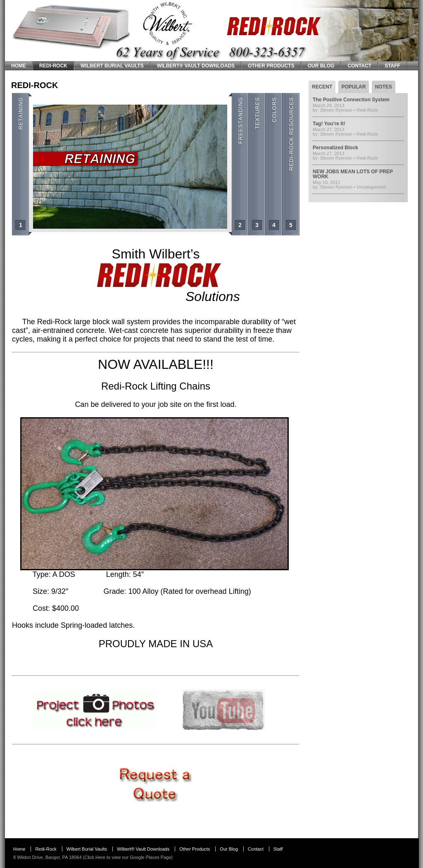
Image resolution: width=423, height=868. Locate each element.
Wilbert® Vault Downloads (196, 66)
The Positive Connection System (351, 100)
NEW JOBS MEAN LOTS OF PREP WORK (353, 174)
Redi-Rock (53, 66)
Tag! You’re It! (329, 124)
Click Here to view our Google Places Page (128, 857)
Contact (359, 66)
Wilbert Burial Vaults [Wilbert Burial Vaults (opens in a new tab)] (87, 849)
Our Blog (321, 66)
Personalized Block (335, 148)
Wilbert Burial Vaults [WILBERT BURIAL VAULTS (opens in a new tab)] (112, 66)
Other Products (271, 66)
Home (19, 66)
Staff (392, 66)
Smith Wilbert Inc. (33, 3)
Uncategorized (371, 187)
